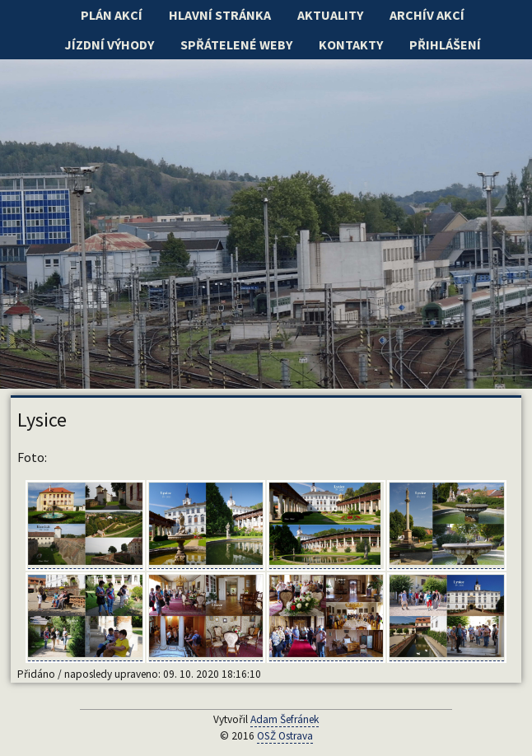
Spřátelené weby (236, 44)
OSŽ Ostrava (285, 736)
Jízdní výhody (109, 44)
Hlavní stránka (220, 15)
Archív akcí (427, 15)
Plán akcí (112, 15)
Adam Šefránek (285, 719)
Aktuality (330, 15)
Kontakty (351, 44)
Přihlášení (445, 44)
